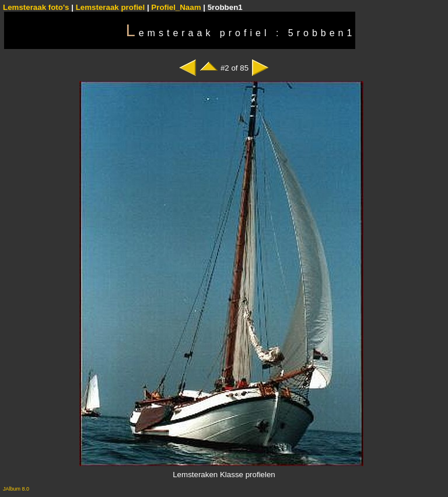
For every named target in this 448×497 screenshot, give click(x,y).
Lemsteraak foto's (36, 7)
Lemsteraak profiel (111, 7)
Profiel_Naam (176, 7)
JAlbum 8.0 (16, 489)
